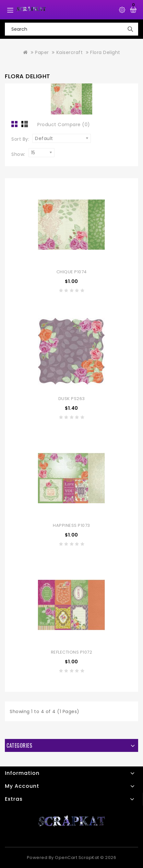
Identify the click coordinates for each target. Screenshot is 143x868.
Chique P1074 (72, 272)
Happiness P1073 (71, 525)
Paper (42, 52)
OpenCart (66, 857)
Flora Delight (105, 52)
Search (130, 29)
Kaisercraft (70, 52)
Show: (18, 154)
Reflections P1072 (72, 652)
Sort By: (20, 139)
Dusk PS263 (72, 399)
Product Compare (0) (64, 125)
